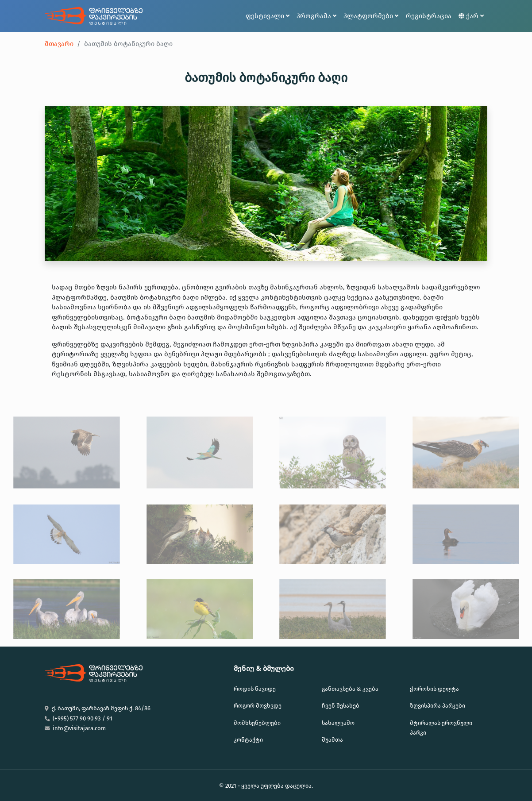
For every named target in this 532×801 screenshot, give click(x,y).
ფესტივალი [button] (268, 16)
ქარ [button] (471, 16)
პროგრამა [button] (316, 16)
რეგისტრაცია (429, 16)
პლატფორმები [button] (371, 16)
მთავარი (59, 44)
